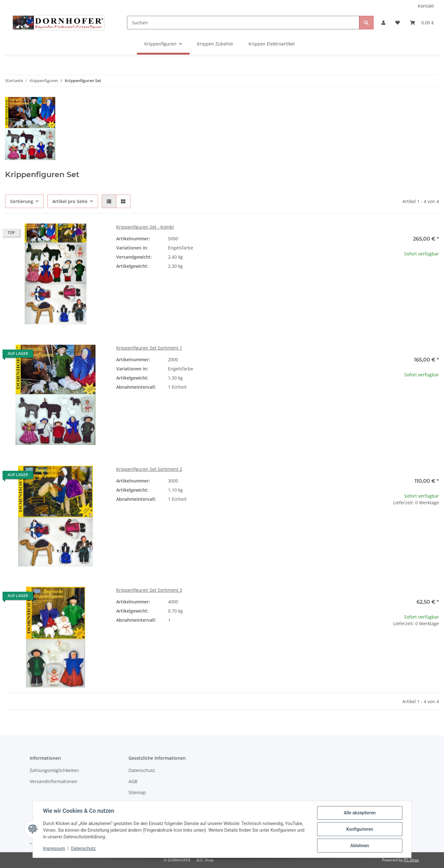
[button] (383, 23)
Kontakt (426, 6)
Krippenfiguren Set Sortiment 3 (149, 590)
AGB (133, 781)
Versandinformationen (54, 781)
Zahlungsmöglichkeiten (54, 770)
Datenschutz (142, 770)
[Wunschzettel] (398, 23)
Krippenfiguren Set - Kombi (145, 227)
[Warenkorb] (422, 23)
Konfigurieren (360, 829)
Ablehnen (360, 846)
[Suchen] (243, 23)
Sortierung (22, 201)
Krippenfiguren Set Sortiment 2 (149, 469)
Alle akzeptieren (360, 813)
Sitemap (137, 792)
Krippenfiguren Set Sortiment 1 (149, 348)
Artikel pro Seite (70, 201)
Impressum (54, 848)
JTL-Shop (411, 860)
